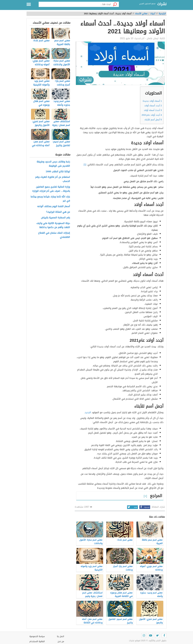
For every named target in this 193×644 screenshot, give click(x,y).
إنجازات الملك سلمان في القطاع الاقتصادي (54, 235)
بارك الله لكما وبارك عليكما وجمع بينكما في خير (50, 199)
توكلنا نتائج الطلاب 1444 (58, 172)
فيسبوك (144, 507)
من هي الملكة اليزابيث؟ (58, 212)
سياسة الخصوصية (37, 636)
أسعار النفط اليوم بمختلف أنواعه (54, 206)
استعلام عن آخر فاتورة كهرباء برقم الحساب (53, 179)
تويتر (132, 507)
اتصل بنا (61, 636)
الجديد (88, 412)
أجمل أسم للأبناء (153, 120)
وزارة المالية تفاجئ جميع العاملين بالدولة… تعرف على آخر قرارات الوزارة (51, 189)
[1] (85, 165)
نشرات (162, 4)
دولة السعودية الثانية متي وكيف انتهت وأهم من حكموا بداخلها (53, 225)
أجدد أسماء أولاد (153, 106)
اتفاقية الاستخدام (37, 641)
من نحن (61, 641)
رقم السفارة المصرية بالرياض (55, 218)
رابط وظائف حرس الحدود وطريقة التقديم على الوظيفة (53, 164)
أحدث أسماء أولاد (153, 110)
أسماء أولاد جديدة (152, 101)
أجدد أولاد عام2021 (152, 115)
